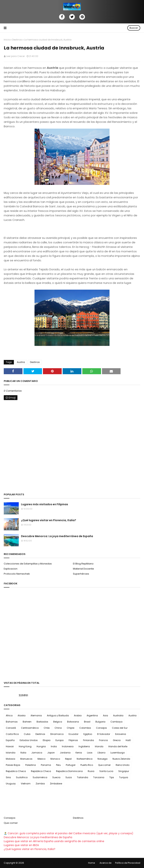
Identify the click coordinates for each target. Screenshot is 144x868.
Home (91, 863)
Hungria (41, 746)
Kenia (79, 753)
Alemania (36, 715)
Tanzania (99, 777)
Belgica (58, 722)
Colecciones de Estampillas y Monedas (28, 564)
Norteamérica (85, 759)
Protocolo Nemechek (17, 574)
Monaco (55, 759)
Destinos (17, 40)
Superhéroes (81, 574)
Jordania (65, 753)
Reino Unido (123, 765)
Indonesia (68, 746)
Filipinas (73, 740)
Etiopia (47, 740)
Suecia (56, 777)
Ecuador (73, 734)
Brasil (87, 722)
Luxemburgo (118, 753)
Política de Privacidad (128, 863)
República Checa (41, 771)
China (58, 728)
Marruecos (26, 759)
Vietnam (26, 784)
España (10, 740)
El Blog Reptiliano (83, 564)
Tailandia (82, 777)
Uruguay (11, 784)
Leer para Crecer (15, 56)
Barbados (42, 722)
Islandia (11, 753)
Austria (21, 362)
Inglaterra (84, 746)
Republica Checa (16, 771)
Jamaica (37, 753)
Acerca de (105, 863)
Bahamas (12, 722)
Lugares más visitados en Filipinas (45, 504)
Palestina (31, 765)
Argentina (92, 715)
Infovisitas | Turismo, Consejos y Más (46, 863)
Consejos (101, 728)
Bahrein (27, 722)
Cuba (27, 734)
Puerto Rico (87, 765)
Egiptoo (88, 734)
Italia (23, 753)
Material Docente (83, 569)
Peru (58, 765)
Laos (90, 753)
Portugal (71, 765)
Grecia (117, 740)
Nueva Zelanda (121, 759)
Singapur (124, 771)
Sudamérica (40, 777)
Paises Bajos (13, 765)
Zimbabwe (56, 784)
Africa (9, 715)
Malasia (10, 759)
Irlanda (99, 746)
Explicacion (11, 569)
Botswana (73, 722)
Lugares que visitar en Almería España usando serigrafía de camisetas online (54, 841)
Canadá (11, 728)
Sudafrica (22, 777)
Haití (128, 740)
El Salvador (104, 734)
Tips (112, 777)
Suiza (69, 777)
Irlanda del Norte (118, 746)
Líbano (101, 753)
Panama (46, 765)
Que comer (104, 765)
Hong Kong (25, 746)
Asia (105, 715)
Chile (47, 728)
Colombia (85, 728)
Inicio (7, 40)
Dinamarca (57, 734)
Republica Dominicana (69, 771)
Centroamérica (30, 728)
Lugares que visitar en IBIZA (21, 845)
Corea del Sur (120, 728)
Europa (60, 740)
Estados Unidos (29, 740)
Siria (8, 777)
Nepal (68, 759)
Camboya (116, 722)
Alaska (22, 715)
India (54, 746)
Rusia (91, 771)
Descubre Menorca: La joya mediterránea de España (57, 536)
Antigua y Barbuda (58, 715)
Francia (103, 740)
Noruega (102, 759)
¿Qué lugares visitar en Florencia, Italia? (49, 520)
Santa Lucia (106, 771)
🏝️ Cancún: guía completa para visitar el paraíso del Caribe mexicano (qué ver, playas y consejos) (69, 833)
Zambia (40, 784)
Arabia (78, 715)
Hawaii (10, 746)
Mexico (41, 759)
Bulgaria (100, 722)
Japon (51, 753)
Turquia (124, 777)
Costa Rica (12, 734)
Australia (118, 715)
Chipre (70, 728)
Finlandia (88, 740)
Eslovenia (121, 734)
